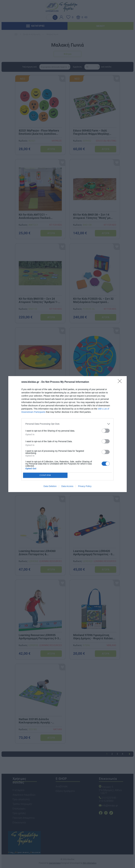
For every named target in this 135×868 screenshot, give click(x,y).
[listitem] (67, 424)
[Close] (121, 382)
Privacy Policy (85, 486)
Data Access (67, 486)
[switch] (106, 431)
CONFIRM (45, 475)
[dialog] (67, 434)
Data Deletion (50, 486)
